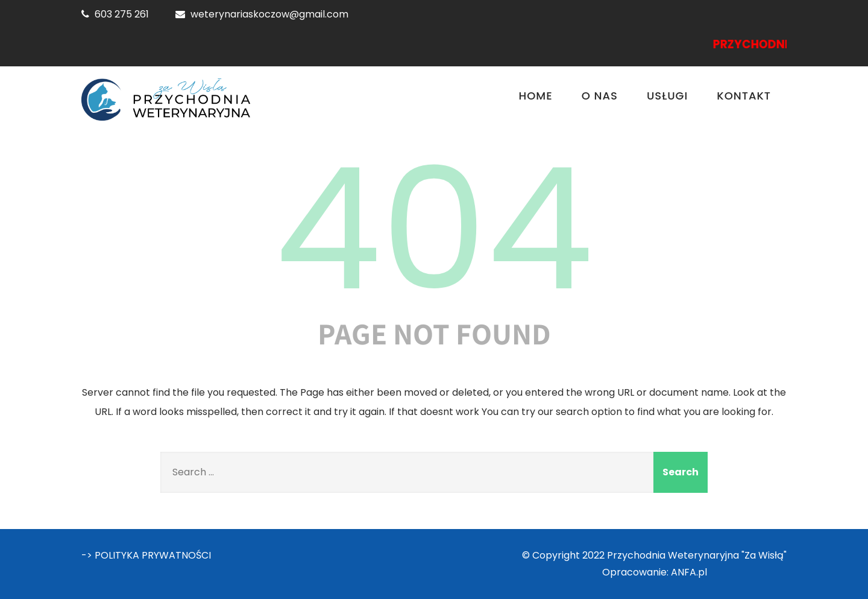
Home (536, 96)
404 (434, 229)
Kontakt (744, 96)
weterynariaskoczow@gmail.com (269, 14)
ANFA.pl (689, 572)
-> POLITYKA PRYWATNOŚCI (146, 555)
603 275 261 (122, 14)
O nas (600, 96)
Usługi (667, 96)
